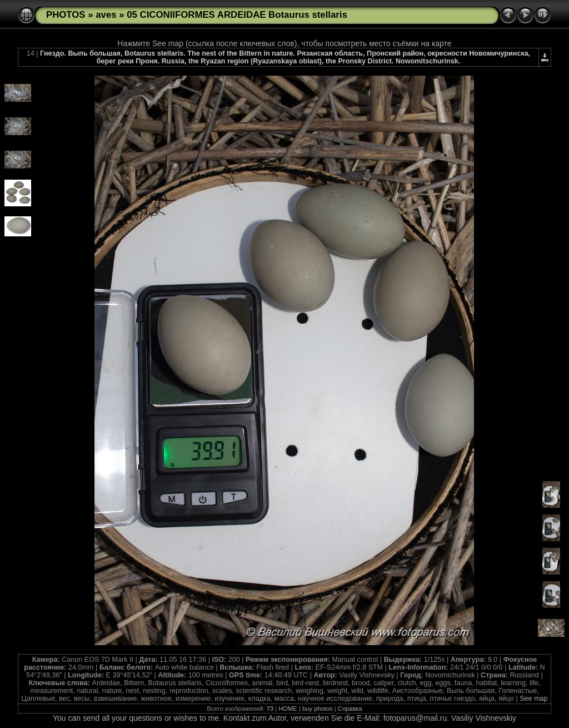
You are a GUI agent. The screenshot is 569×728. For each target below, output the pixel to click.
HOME (288, 709)
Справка (350, 709)
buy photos (318, 709)
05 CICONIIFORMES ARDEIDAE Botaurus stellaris (237, 15)
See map (533, 699)
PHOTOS (66, 15)
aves (106, 15)
